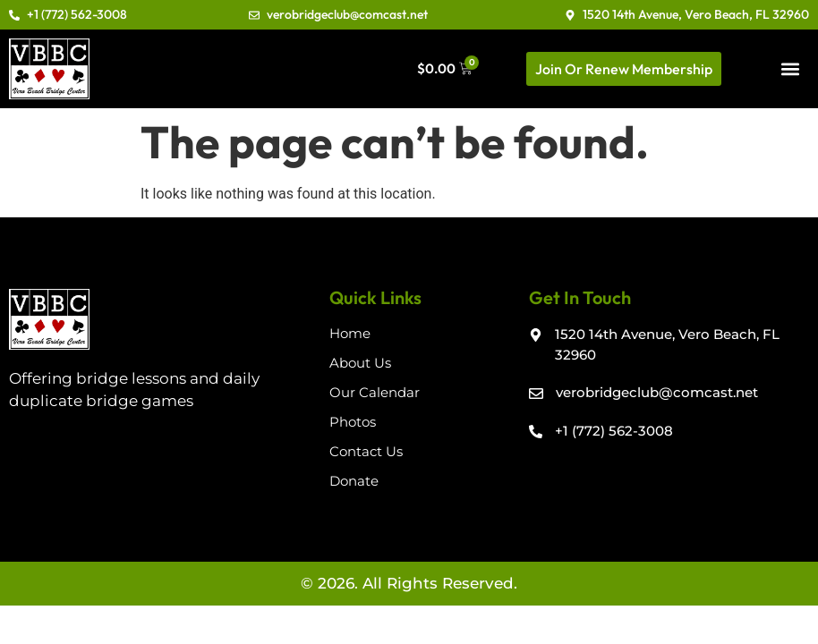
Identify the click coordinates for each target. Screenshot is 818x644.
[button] (791, 68)
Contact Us (366, 451)
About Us (360, 363)
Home (350, 333)
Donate (354, 481)
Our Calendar (375, 392)
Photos (353, 422)
